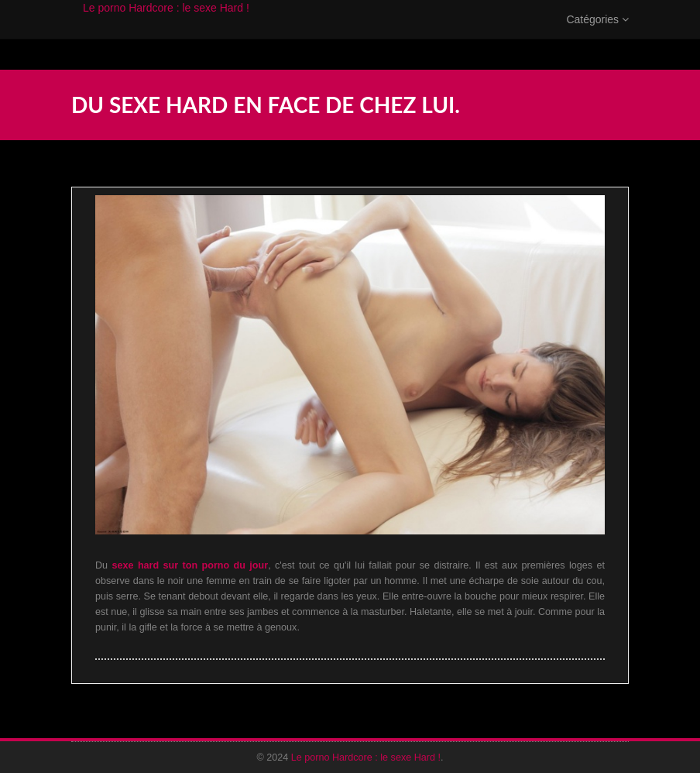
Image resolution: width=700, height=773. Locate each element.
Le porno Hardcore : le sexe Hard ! (166, 23)
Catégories (597, 35)
